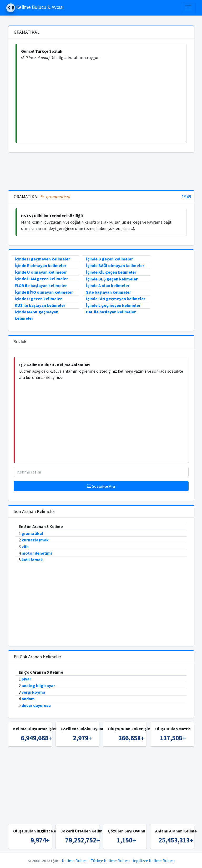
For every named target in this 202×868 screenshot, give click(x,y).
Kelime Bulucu (75, 861)
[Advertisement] (102, 102)
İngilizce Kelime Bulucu (154, 861)
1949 (186, 197)
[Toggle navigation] (188, 8)
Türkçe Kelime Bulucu (110, 861)
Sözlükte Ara (101, 486)
